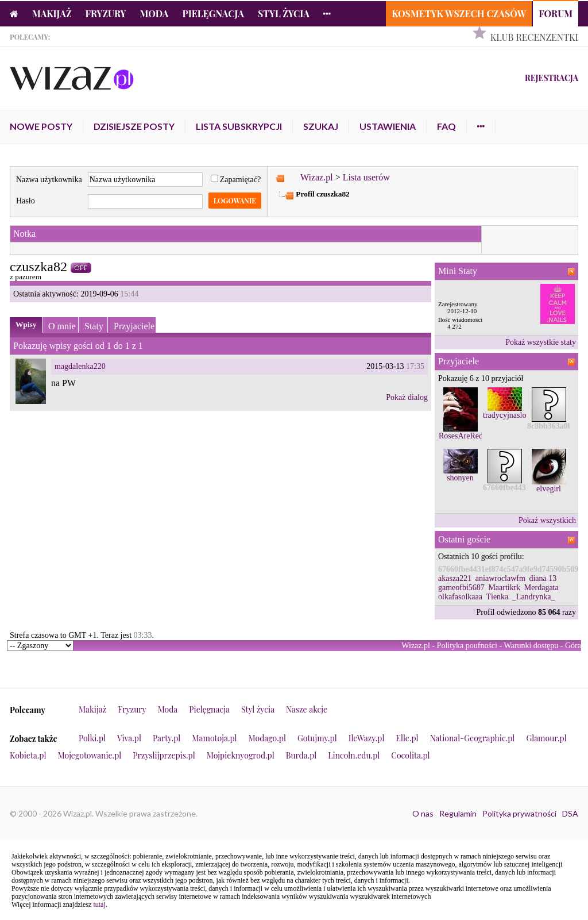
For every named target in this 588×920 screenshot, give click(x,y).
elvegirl (549, 489)
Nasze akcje (307, 709)
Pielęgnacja (213, 14)
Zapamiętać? (236, 180)
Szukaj (321, 126)
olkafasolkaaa (460, 597)
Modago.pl (267, 738)
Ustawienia (388, 126)
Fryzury (106, 14)
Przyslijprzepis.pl (164, 755)
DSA (570, 813)
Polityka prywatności (519, 813)
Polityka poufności (467, 646)
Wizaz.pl (317, 177)
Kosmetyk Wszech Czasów (459, 14)
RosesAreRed (461, 436)
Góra (573, 646)
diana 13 (543, 578)
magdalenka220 (80, 366)
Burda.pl (301, 755)
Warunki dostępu (531, 646)
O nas (423, 813)
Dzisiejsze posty (134, 126)
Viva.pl (129, 738)
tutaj (99, 904)
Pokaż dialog (407, 397)
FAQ (446, 126)
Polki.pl (92, 738)
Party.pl (167, 738)
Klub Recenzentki (534, 37)
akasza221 (455, 578)
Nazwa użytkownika (49, 180)
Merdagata (541, 588)
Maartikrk (504, 588)
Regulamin (458, 813)
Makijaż (52, 14)
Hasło (26, 201)
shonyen (460, 478)
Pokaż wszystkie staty (541, 342)
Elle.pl (407, 738)
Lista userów (366, 177)
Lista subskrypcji (239, 126)
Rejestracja (552, 78)
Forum (556, 14)
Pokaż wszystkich (547, 520)
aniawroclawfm (500, 578)
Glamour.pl (546, 738)
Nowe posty (41, 126)
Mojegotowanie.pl (90, 755)
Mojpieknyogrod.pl (241, 755)
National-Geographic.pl (473, 738)
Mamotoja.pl (214, 738)
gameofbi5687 (461, 588)
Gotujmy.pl (317, 738)
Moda (154, 14)
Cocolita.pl (410, 755)
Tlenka (497, 597)
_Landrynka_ (534, 597)
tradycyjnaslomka (512, 415)
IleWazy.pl (367, 738)
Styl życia (284, 14)
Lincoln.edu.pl (354, 755)
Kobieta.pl (28, 755)
